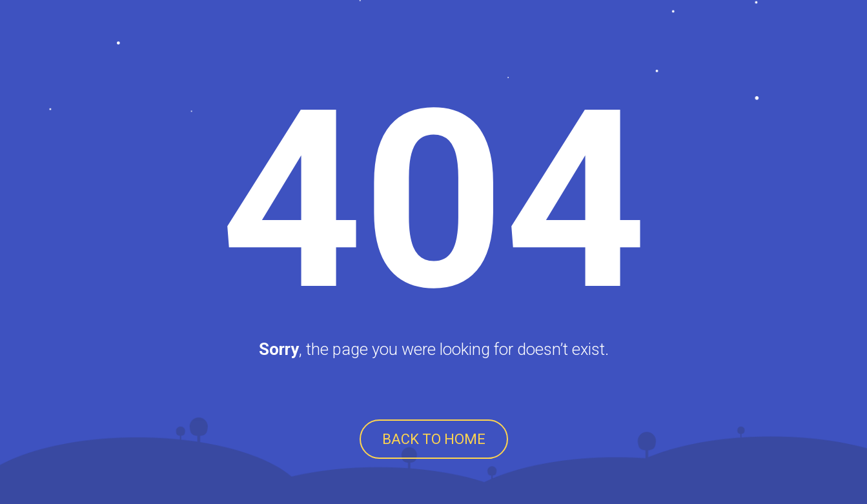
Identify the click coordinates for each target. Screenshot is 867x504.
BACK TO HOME (434, 439)
